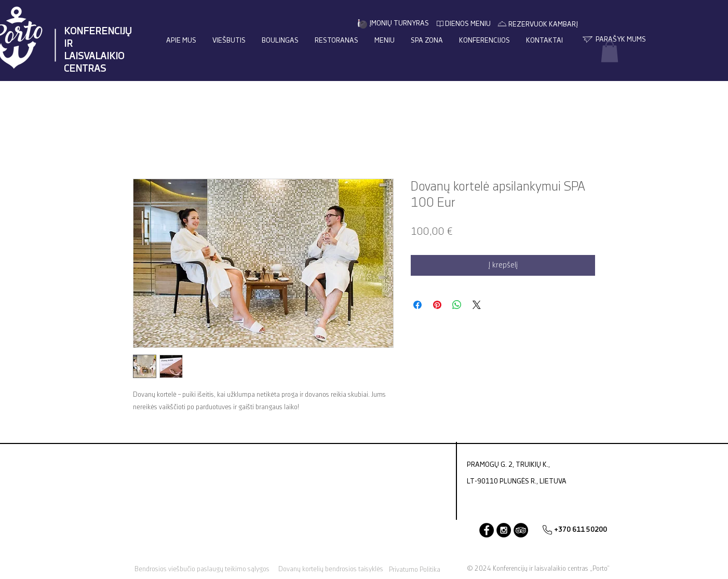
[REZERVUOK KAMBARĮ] (543, 25)
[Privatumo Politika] (415, 570)
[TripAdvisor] (521, 530)
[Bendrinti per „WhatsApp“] (457, 305)
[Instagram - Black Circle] (504, 530)
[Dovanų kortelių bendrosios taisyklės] (331, 569)
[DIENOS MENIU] (468, 24)
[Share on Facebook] (417, 305)
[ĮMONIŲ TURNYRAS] (399, 24)
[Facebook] (487, 530)
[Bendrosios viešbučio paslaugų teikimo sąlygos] (202, 569)
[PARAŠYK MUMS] (621, 40)
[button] (610, 52)
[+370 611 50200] (581, 530)
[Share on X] (477, 305)
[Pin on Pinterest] (437, 305)
